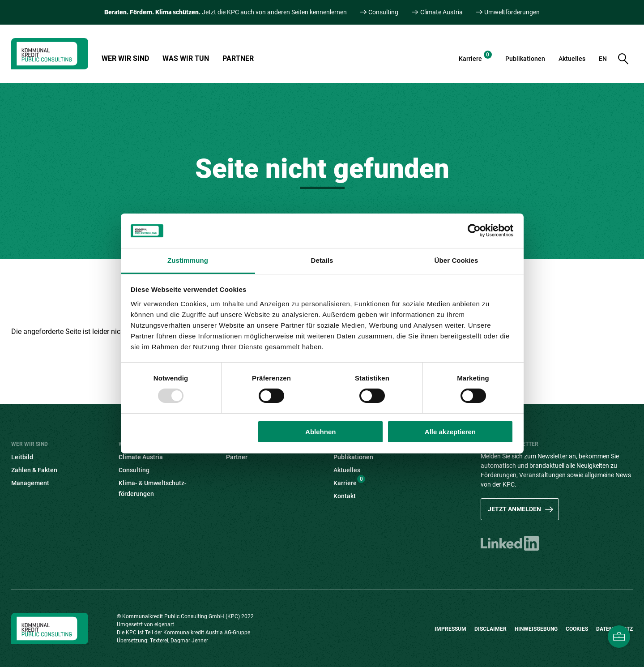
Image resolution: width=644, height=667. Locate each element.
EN (603, 59)
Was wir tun (186, 58)
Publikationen (525, 59)
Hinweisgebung (536, 629)
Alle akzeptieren (450, 432)
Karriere (475, 56)
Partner (238, 58)
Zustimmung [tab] (188, 260)
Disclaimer (490, 629)
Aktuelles (572, 59)
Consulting (383, 12)
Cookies (577, 629)
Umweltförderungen (512, 12)
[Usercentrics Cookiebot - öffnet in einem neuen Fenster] (474, 231)
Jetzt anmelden (514, 509)
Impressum (450, 629)
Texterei (159, 641)
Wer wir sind (125, 58)
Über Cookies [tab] (456, 260)
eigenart (164, 624)
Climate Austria (441, 12)
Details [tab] (322, 260)
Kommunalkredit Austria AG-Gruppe (207, 633)
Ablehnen (320, 432)
